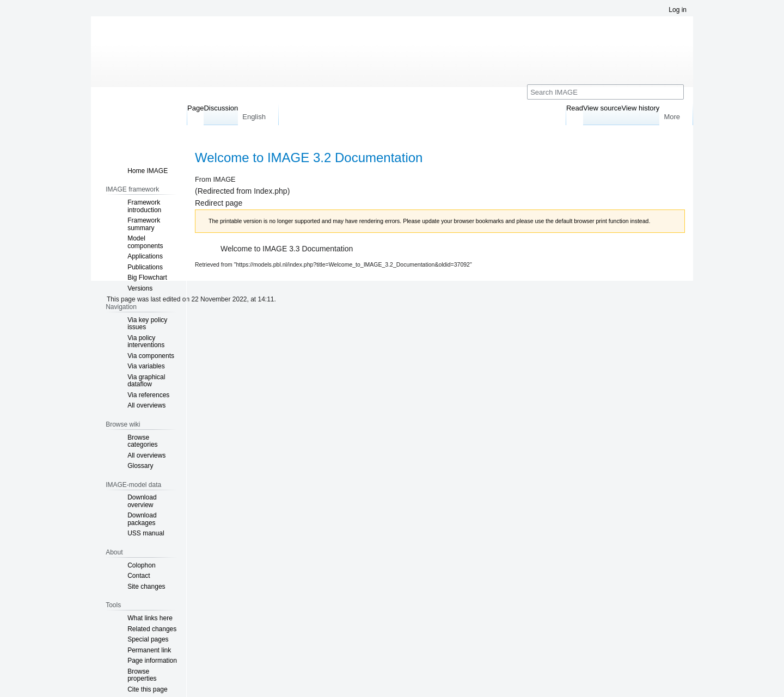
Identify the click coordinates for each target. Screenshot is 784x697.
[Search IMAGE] (605, 92)
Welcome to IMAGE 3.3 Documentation (287, 249)
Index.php (271, 191)
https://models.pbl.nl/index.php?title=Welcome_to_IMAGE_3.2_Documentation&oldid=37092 (353, 264)
